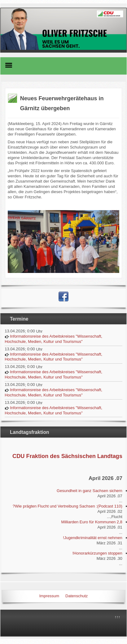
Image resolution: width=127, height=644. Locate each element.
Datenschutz (77, 596)
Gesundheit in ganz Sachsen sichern (90, 491)
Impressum (49, 596)
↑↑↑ (117, 617)
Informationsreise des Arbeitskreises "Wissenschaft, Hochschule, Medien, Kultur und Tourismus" (53, 339)
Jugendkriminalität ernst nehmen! (93, 538)
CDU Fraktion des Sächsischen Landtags (67, 456)
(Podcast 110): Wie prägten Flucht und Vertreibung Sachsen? (68, 506)
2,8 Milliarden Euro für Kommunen (92, 522)
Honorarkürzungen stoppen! (97, 553)
